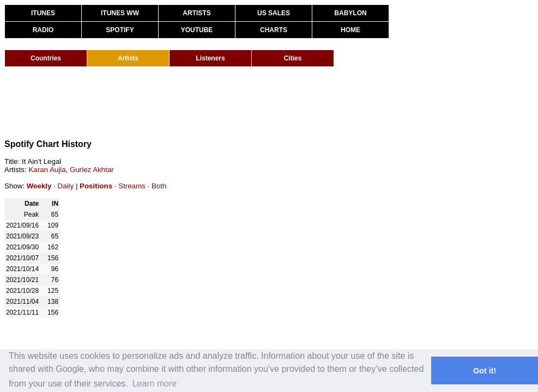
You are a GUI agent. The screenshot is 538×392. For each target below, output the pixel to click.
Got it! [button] (485, 371)
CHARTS (274, 30)
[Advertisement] (203, 102)
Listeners (210, 58)
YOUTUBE (197, 30)
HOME (350, 30)
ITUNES (43, 13)
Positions (96, 186)
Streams (132, 186)
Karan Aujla (47, 170)
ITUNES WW (120, 13)
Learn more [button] (154, 384)
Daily (66, 186)
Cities (293, 58)
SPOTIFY (120, 30)
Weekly (39, 186)
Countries (46, 58)
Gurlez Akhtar (92, 170)
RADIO (43, 30)
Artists (128, 58)
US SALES (274, 13)
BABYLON (350, 13)
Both (159, 186)
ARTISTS (197, 13)
